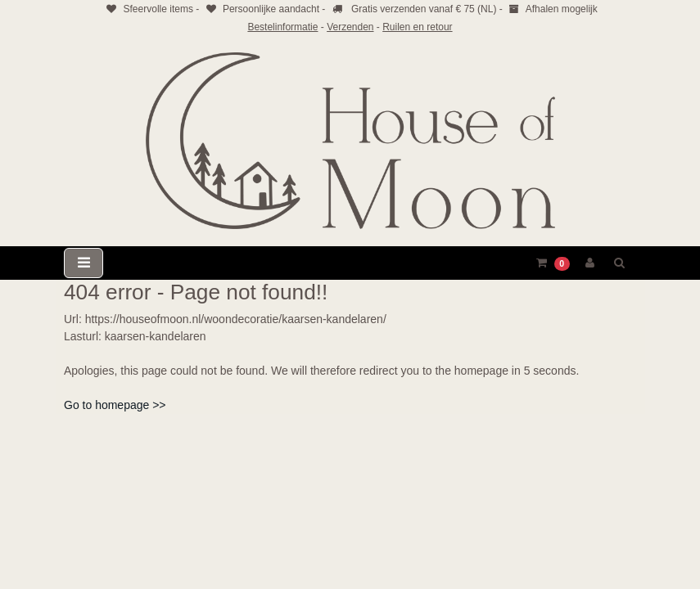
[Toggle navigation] (84, 263)
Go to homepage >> (115, 405)
